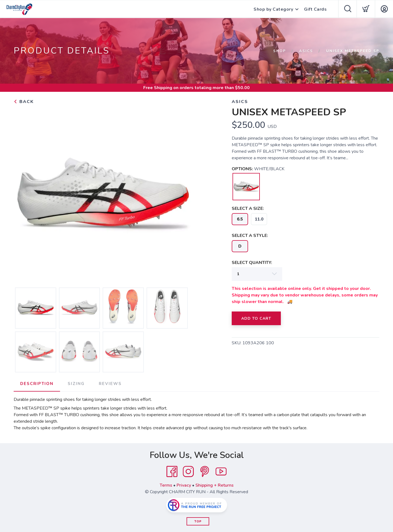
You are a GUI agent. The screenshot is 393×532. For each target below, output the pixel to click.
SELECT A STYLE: (250, 236)
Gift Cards (315, 9)
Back (24, 102)
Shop (280, 51)
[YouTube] (221, 472)
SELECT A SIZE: (248, 208)
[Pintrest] (205, 472)
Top (198, 521)
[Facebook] (172, 472)
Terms (166, 485)
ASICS (306, 51)
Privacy (184, 485)
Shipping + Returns (215, 485)
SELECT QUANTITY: (252, 263)
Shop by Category (273, 9)
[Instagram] (188, 472)
